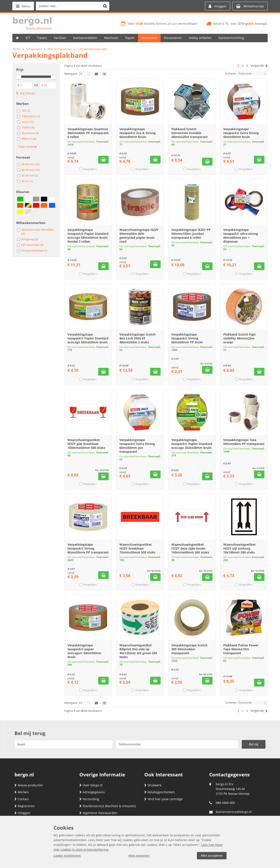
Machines (111, 38)
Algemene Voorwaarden (98, 813)
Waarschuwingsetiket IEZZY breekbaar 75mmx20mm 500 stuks (137, 548)
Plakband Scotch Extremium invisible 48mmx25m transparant (190, 133)
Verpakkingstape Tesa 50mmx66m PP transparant (244, 442)
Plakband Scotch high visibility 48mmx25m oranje (239, 338)
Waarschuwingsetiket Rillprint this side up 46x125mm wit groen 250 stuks (138, 651)
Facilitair (60, 38)
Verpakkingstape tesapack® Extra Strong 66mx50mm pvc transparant (137, 446)
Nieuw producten (29, 785)
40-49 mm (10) (31, 170)
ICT (28, 38)
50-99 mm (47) (31, 164)
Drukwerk (153, 785)
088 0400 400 (225, 803)
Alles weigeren (139, 856)
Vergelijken (90, 169)
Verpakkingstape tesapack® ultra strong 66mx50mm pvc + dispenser (241, 236)
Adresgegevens (92, 792)
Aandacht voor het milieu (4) (38, 232)
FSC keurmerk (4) (32, 245)
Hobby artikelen (200, 38)
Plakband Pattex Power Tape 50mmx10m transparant (241, 649)
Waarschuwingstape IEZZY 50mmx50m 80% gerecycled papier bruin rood (139, 236)
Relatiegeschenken (160, 792)
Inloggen (22, 813)
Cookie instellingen (67, 856)
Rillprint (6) (29, 139)
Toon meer (27, 147)
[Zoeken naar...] (105, 6)
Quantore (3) (30, 133)
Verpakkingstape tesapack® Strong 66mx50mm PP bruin (187, 338)
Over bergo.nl (91, 785)
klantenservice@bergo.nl (234, 812)
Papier (130, 38)
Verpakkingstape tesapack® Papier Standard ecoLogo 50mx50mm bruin (88, 338)
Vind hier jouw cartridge (163, 799)
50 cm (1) (27, 181)
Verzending (89, 799)
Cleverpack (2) (31, 116)
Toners (42, 38)
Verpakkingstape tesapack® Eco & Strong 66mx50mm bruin (138, 133)
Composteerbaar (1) (34, 250)
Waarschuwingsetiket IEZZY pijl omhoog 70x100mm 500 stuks (239, 548)
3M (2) (26, 110)
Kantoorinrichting (231, 38)
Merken (22, 792)
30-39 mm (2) (30, 175)
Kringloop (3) (30, 239)
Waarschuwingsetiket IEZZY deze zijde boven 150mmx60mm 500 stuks (190, 548)
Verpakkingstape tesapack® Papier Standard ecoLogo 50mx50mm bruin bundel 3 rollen (88, 236)
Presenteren (173, 38)
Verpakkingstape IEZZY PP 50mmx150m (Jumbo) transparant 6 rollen (191, 234)
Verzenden (149, 38)
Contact (22, 799)
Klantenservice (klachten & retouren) (108, 806)
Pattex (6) (28, 127)
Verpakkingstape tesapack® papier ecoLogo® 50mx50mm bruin (84, 651)
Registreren (25, 806)
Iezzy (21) (28, 122)
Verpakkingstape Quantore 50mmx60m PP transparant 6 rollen (88, 133)
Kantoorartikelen (85, 38)
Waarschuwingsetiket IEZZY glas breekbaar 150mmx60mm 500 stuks (86, 444)
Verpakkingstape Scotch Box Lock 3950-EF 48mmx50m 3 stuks (138, 338)
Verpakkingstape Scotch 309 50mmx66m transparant (189, 649)
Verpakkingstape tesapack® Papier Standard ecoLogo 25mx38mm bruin (192, 444)
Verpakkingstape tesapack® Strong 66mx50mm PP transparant (88, 548)
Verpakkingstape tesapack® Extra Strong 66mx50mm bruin (241, 133)
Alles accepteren (212, 856)
